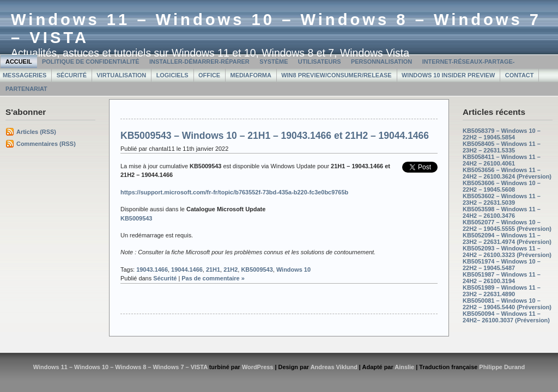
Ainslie (404, 367)
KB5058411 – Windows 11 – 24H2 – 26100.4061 (502, 160)
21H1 (213, 269)
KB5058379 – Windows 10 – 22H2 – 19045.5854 (502, 134)
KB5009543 (136, 218)
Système (274, 62)
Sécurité (72, 75)
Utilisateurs (320, 62)
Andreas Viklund (334, 367)
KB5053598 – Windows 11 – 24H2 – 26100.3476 (502, 212)
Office (209, 75)
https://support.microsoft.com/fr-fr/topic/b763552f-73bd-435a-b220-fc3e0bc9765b (234, 192)
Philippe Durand (502, 367)
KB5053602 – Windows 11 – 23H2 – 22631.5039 (502, 199)
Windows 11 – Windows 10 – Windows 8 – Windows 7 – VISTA (120, 367)
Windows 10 (293, 269)
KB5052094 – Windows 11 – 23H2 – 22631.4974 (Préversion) (507, 238)
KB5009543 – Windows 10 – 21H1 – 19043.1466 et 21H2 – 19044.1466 (275, 136)
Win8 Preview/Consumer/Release (336, 75)
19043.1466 (152, 269)
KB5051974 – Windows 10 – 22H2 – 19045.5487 (502, 265)
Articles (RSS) (36, 132)
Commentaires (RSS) (46, 144)
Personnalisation (381, 62)
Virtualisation (121, 75)
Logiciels (172, 75)
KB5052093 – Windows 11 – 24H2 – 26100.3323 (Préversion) (507, 252)
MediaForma (251, 75)
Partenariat (26, 89)
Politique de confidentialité (91, 62)
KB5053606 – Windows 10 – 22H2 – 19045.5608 (502, 186)
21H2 (231, 269)
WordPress (258, 367)
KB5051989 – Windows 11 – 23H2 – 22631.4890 (502, 291)
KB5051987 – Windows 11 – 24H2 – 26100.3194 (502, 278)
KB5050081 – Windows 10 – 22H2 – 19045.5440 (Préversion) (507, 304)
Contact (520, 75)
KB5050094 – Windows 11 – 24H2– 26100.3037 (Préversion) (506, 317)
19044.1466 (187, 269)
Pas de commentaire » (213, 278)
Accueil (19, 62)
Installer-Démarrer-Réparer (199, 62)
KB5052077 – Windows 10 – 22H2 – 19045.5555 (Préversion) (507, 225)
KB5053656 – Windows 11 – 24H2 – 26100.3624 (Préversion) (507, 173)
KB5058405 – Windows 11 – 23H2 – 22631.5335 (502, 147)
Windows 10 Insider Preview (448, 75)
